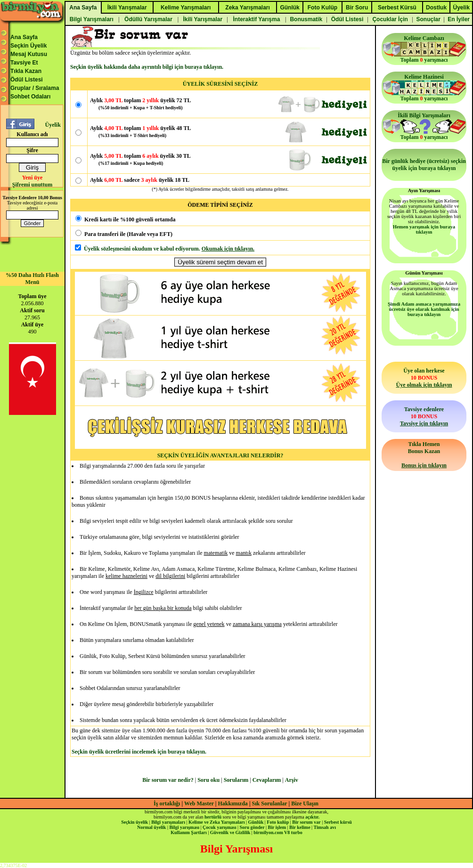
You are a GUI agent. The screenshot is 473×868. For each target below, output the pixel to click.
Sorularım (236, 780)
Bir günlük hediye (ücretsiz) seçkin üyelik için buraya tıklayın (424, 165)
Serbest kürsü (338, 822)
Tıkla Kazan (26, 71)
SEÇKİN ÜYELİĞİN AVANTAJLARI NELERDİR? (220, 455)
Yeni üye (33, 178)
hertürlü (213, 817)
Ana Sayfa (24, 37)
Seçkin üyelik (135, 822)
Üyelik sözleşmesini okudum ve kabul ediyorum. (142, 249)
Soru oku (208, 780)
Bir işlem (277, 827)
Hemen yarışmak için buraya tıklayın (424, 229)
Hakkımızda (233, 803)
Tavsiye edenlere (424, 416)
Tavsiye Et (24, 63)
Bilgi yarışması (184, 827)
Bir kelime (300, 827)
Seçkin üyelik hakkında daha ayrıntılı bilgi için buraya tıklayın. (147, 67)
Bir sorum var (306, 822)
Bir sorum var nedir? (168, 780)
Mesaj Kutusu (29, 54)
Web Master (200, 803)
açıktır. (312, 817)
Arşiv (292, 780)
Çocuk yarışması (219, 827)
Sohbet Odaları (30, 97)
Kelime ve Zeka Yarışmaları (216, 822)
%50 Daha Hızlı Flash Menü (32, 279)
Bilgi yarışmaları (168, 822)
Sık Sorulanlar (270, 803)
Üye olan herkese (424, 378)
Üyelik (53, 125)
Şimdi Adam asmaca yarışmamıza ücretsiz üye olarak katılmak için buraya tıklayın (424, 309)
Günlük (256, 822)
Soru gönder (252, 827)
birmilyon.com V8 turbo (278, 832)
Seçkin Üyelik (29, 46)
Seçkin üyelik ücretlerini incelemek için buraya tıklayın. (139, 752)
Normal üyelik (151, 827)
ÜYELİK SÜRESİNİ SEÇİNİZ (220, 84)
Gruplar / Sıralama (35, 88)
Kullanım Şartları (188, 832)
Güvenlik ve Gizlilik (230, 832)
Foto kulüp (278, 822)
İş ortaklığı (167, 803)
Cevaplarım (267, 780)
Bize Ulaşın (305, 803)
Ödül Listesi (27, 80)
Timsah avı (325, 827)
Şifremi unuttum (32, 185)
